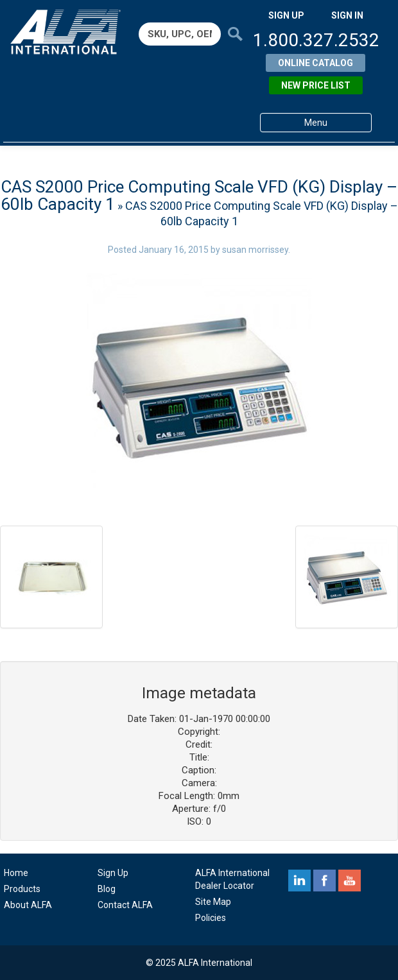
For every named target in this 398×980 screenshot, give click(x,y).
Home (16, 873)
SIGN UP (286, 15)
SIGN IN (347, 15)
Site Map (213, 902)
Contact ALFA (125, 905)
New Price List (316, 85)
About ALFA (28, 905)
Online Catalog (316, 63)
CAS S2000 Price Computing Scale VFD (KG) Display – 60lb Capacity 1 (199, 195)
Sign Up (113, 873)
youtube (350, 881)
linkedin (299, 881)
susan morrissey (255, 250)
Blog (107, 889)
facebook (324, 881)
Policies (211, 918)
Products (22, 889)
